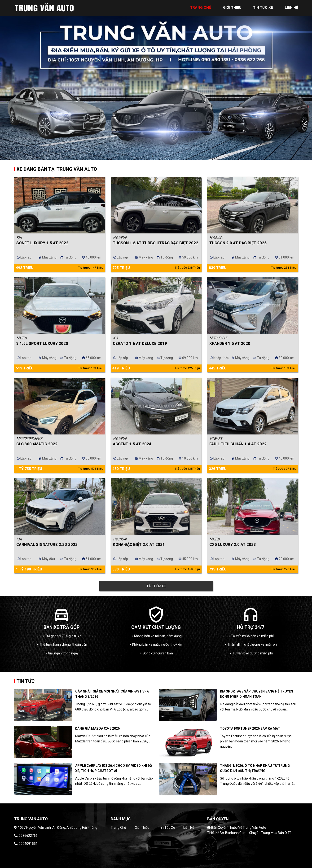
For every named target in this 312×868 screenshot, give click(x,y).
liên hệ (291, 8)
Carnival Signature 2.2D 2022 (47, 544)
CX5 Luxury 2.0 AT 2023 (233, 544)
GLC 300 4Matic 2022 (37, 444)
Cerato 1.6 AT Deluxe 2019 (140, 343)
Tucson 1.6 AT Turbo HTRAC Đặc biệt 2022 (156, 243)
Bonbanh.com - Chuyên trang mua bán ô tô (258, 833)
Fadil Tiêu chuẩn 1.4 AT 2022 (238, 444)
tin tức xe (263, 8)
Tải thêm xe (156, 586)
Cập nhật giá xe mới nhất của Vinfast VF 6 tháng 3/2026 (112, 694)
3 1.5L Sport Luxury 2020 (42, 343)
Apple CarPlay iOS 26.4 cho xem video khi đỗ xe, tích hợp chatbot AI (114, 768)
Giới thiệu (142, 828)
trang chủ (201, 8)
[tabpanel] (156, 80)
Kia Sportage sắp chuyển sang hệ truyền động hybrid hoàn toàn (257, 694)
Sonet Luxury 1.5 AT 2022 (42, 243)
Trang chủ (118, 828)
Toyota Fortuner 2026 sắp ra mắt (250, 728)
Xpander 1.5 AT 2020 (230, 343)
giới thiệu (232, 8)
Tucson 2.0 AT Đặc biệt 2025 (238, 243)
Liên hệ (189, 828)
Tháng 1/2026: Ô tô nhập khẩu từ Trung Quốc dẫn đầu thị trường (255, 768)
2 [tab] (160, 156)
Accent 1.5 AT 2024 (132, 444)
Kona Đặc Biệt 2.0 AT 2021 (139, 544)
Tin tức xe (167, 828)
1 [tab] (153, 156)
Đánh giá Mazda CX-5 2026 (97, 728)
